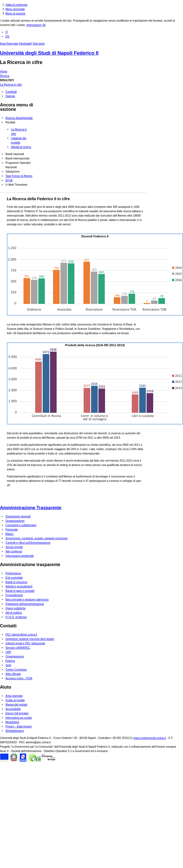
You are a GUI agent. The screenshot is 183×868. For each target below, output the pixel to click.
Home (4, 72)
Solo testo (39, 44)
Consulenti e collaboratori (21, 525)
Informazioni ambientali (20, 556)
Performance (13, 573)
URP (8, 652)
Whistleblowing (15, 731)
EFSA (9, 180)
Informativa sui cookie (19, 718)
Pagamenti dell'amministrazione (25, 604)
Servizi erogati (14, 547)
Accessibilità (13, 709)
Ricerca (5, 76)
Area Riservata (9, 44)
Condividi (11, 92)
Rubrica (10, 661)
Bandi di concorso (16, 582)
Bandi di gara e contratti (20, 591)
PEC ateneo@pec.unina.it (21, 635)
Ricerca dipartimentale (19, 118)
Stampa (10, 96)
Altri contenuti (14, 551)
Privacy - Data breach (19, 726)
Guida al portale (15, 700)
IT (7, 32)
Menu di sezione (15, 14)
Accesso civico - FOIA (19, 678)
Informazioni (34, 25)
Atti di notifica (14, 613)
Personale (12, 530)
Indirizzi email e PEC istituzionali (25, 643)
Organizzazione (15, 521)
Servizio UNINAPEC (18, 648)
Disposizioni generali (18, 516)
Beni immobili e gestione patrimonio (27, 600)
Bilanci (9, 534)
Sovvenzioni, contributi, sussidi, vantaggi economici (37, 538)
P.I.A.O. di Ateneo (16, 617)
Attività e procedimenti (19, 586)
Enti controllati (14, 578)
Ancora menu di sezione (17, 107)
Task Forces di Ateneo (19, 176)
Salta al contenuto (16, 5)
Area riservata (14, 696)
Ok (44, 25)
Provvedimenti (14, 595)
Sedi (8, 665)
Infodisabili (25, 44)
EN (7, 37)
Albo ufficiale (13, 674)
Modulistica (12, 722)
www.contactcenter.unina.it (150, 738)
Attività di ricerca (21, 147)
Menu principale (15, 9)
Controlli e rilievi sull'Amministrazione (28, 543)
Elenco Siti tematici (17, 713)
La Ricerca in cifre (21, 62)
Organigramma (15, 656)
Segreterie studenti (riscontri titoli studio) (30, 639)
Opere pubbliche (15, 608)
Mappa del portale (16, 705)
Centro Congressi (16, 670)
